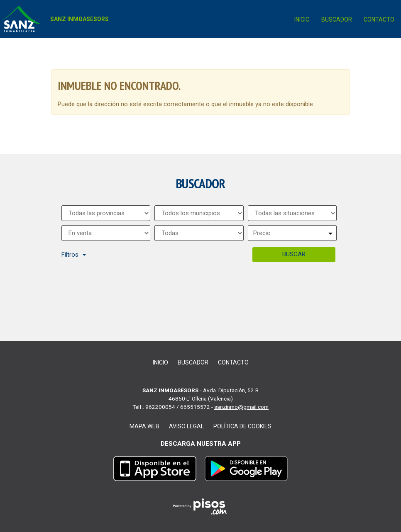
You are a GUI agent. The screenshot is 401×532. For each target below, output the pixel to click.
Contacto (379, 19)
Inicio (302, 19)
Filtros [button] (74, 255)
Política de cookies (242, 426)
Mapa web (144, 426)
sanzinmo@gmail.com (241, 407)
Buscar (294, 254)
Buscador (337, 19)
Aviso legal (186, 426)
